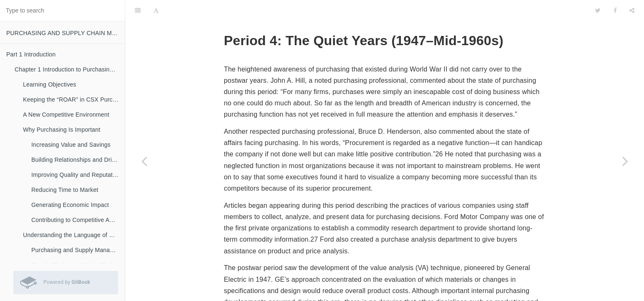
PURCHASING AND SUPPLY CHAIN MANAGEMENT (66, 33)
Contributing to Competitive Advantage (78, 220)
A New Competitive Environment (66, 115)
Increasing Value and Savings (71, 145)
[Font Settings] (156, 10)
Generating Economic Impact (70, 205)
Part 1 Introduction (31, 54)
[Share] (632, 10)
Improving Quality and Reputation (76, 175)
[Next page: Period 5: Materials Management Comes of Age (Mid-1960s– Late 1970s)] (625, 161)
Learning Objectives (50, 84)
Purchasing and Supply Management (78, 250)
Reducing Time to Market (65, 190)
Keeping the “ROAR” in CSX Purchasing (74, 99)
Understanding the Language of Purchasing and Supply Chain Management (74, 235)
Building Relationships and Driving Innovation (78, 160)
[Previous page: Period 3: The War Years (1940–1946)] (144, 161)
